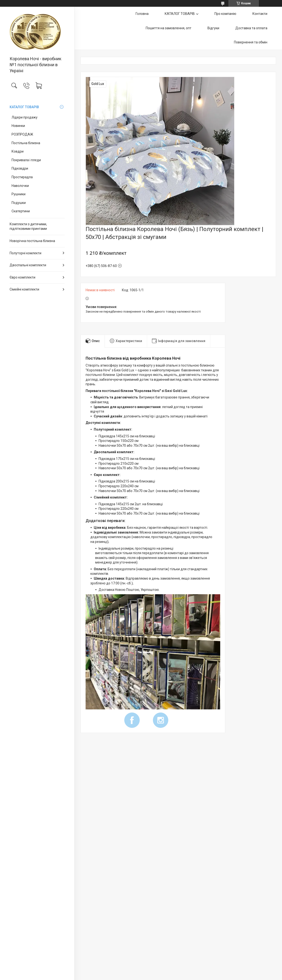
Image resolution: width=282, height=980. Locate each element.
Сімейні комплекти (24, 289)
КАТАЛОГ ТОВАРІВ (24, 107)
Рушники (19, 194)
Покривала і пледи (26, 160)
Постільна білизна (26, 143)
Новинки (18, 126)
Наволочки (20, 186)
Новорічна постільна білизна (32, 241)
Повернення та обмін (251, 42)
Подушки (19, 203)
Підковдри (20, 168)
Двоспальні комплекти (28, 265)
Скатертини (21, 211)
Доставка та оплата (251, 28)
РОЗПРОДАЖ (22, 134)
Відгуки (213, 28)
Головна (142, 14)
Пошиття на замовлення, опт (169, 28)
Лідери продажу (25, 117)
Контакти (260, 14)
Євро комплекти (22, 277)
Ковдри (18, 151)
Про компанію (225, 14)
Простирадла (22, 177)
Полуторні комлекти (25, 253)
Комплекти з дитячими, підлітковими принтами (28, 226)
